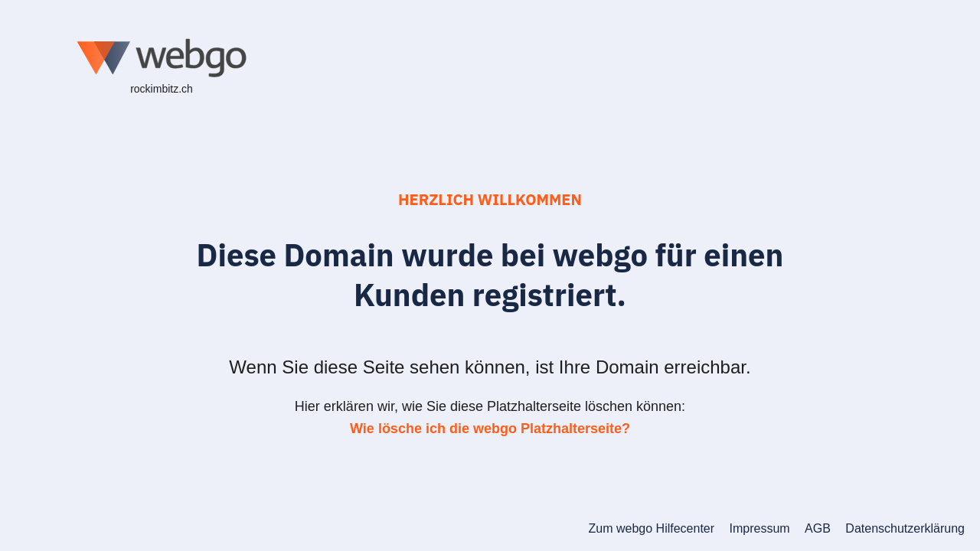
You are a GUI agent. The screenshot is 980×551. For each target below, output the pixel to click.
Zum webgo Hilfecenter (652, 528)
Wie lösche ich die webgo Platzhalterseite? (490, 429)
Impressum (760, 528)
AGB (818, 528)
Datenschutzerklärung (905, 528)
